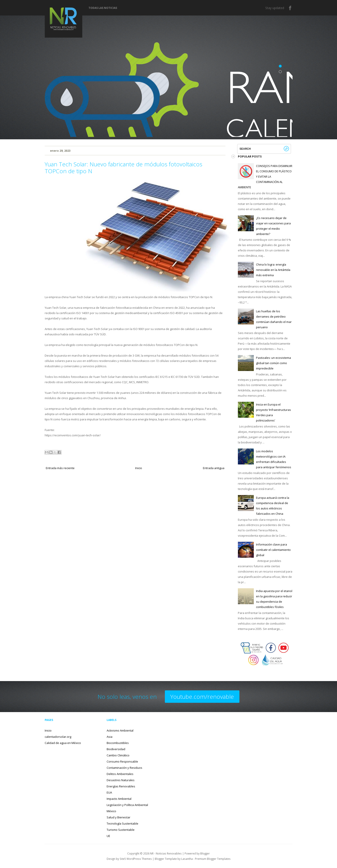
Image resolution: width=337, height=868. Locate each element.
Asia (110, 737)
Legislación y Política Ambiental (127, 805)
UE (108, 836)
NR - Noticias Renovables (166, 853)
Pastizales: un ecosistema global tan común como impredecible (273, 363)
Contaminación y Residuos (124, 768)
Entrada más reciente (60, 468)
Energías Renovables (121, 786)
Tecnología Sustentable (122, 823)
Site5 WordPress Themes (136, 859)
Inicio (139, 468)
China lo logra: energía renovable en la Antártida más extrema (273, 270)
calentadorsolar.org (58, 737)
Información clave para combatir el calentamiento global (273, 550)
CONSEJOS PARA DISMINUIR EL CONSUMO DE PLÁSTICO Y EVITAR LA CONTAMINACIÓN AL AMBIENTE (265, 177)
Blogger (205, 853)
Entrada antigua (214, 468)
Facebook (290, 8)
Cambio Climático (118, 755)
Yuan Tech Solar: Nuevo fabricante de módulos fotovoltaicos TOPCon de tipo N (123, 168)
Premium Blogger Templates (213, 859)
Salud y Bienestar (118, 817)
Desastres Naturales (121, 780)
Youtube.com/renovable (202, 697)
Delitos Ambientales (120, 774)
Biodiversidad (116, 749)
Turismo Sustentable (121, 830)
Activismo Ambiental (120, 730)
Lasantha (187, 859)
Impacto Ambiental (119, 799)
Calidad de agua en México (63, 743)
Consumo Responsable (122, 761)
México (111, 811)
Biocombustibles (118, 743)
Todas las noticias (103, 8)
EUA (109, 792)
